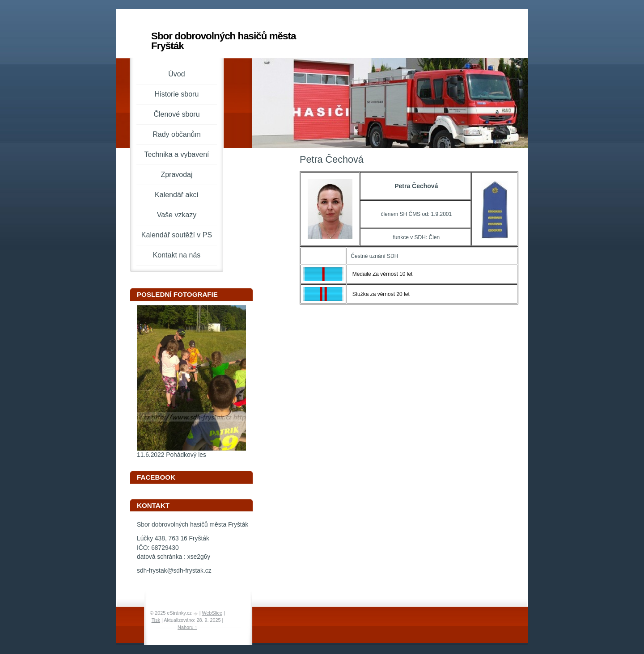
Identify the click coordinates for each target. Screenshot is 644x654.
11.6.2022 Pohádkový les (172, 455)
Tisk (156, 620)
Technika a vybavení (177, 154)
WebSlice (212, 613)
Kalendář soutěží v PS (177, 235)
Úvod (176, 74)
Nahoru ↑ (187, 627)
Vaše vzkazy (177, 215)
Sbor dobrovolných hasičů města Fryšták (223, 41)
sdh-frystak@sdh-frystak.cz (174, 571)
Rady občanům (177, 134)
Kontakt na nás (177, 255)
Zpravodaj (176, 175)
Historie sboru (177, 94)
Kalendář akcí (177, 195)
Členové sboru (176, 114)
